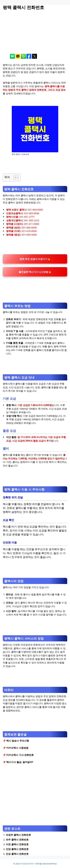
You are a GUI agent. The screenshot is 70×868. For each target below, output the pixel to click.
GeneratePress (49, 864)
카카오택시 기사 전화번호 (20, 755)
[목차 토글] (14, 177)
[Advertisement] (35, 34)
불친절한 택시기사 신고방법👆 (35, 272)
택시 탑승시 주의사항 (18, 741)
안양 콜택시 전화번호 (17, 849)
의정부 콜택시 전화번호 (18, 835)
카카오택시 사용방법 (17, 748)
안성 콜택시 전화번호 (17, 854)
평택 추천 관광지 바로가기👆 (35, 259)
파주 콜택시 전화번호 (17, 840)
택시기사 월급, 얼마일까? (20, 762)
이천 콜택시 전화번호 (17, 844)
